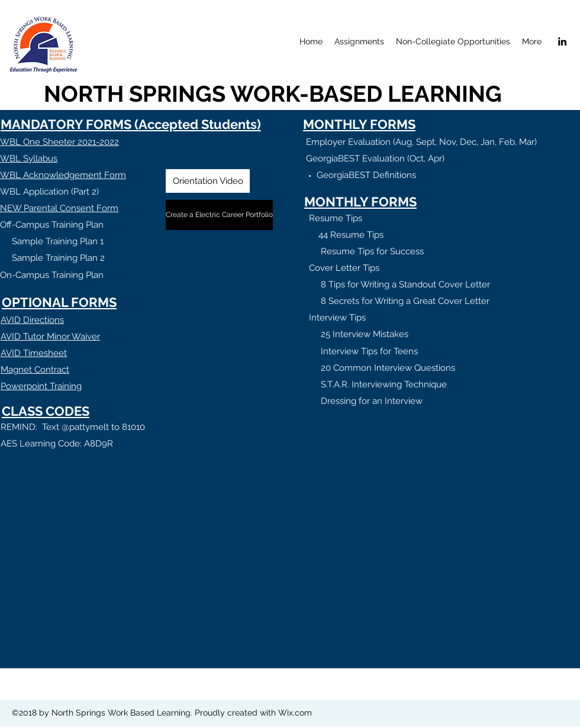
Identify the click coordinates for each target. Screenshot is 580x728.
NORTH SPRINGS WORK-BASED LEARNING (273, 94)
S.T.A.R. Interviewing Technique (384, 384)
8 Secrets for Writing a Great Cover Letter (405, 301)
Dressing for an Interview (372, 401)
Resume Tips (336, 218)
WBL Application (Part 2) (49, 192)
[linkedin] (562, 41)
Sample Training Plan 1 (52, 241)
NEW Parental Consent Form (59, 208)
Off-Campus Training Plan (52, 225)
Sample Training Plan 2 (52, 258)
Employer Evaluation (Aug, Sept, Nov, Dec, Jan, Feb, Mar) (421, 142)
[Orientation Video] (208, 181)
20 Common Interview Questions (388, 368)
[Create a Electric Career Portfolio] (219, 215)
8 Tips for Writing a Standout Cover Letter (405, 284)
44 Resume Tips (351, 235)
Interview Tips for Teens (369, 351)
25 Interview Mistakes (365, 334)
